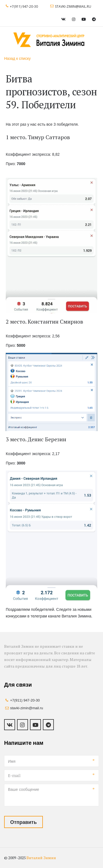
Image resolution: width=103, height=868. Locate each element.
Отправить (23, 822)
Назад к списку (17, 58)
